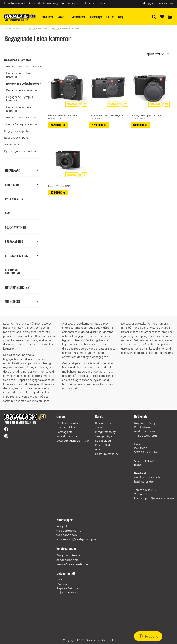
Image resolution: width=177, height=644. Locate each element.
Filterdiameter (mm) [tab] (18, 287)
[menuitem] (47, 17)
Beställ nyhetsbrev (107, 454)
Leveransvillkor (66, 428)
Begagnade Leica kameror (23, 84)
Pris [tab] (8, 213)
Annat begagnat (14, 144)
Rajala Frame (103, 423)
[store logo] (20, 18)
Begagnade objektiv (17, 131)
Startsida (9, 29)
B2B (98, 449)
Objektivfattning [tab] (16, 227)
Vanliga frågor (104, 436)
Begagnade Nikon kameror (23, 90)
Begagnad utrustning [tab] (12, 271)
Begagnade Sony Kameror (23, 117)
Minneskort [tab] (13, 301)
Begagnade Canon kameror (24, 67)
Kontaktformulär (67, 436)
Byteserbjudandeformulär (21, 151)
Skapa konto (166, 3)
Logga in (150, 3)
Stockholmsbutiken (69, 423)
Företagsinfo (65, 432)
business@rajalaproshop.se (63, 3)
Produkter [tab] (12, 184)
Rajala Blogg (103, 441)
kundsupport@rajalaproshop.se (154, 498)
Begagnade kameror (38, 29)
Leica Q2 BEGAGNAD (60, 186)
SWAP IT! (20, 29)
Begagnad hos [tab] (14, 241)
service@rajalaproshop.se (72, 564)
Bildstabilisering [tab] (16, 255)
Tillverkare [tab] (12, 170)
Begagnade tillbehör (17, 138)
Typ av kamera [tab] (14, 199)
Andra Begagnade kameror (23, 124)
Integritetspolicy (106, 432)
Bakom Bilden (104, 445)
